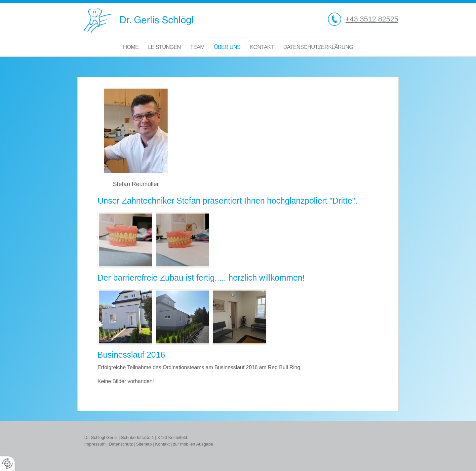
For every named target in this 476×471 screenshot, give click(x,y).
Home (131, 47)
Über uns (227, 47)
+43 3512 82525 (372, 19)
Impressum (95, 444)
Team (197, 47)
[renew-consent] (7, 464)
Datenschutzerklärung (318, 47)
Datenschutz (121, 444)
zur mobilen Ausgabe (193, 444)
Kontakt (262, 47)
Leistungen (164, 47)
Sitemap (144, 444)
